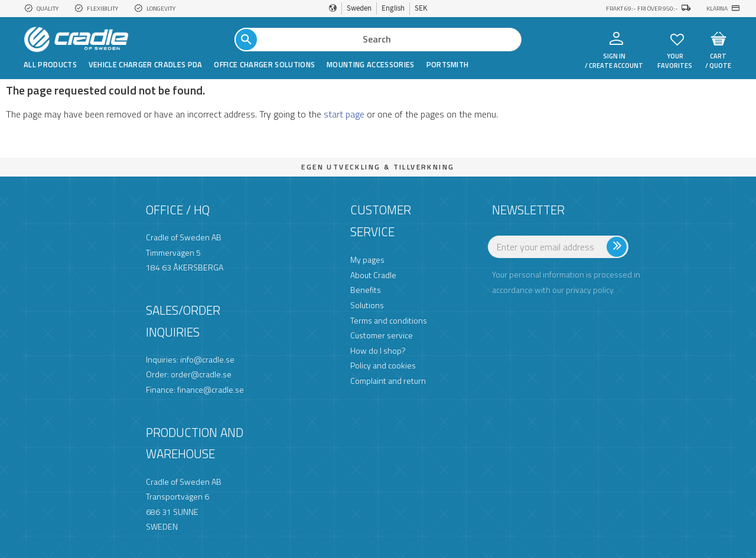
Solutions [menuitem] (367, 305)
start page (344, 114)
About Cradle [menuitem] (373, 275)
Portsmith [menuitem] (448, 64)
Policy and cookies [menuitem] (383, 365)
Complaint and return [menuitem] (388, 381)
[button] (677, 39)
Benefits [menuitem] (366, 290)
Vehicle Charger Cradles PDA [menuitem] (146, 64)
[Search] (246, 40)
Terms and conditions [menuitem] (389, 320)
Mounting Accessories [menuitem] (370, 64)
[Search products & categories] (378, 40)
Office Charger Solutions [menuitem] (264, 64)
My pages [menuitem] (367, 260)
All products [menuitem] (50, 64)
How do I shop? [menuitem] (378, 350)
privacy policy (589, 290)
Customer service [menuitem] (382, 335)
